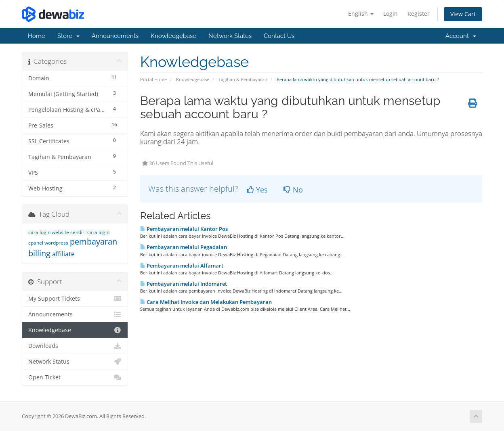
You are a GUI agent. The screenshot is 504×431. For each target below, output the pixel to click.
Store (68, 36)
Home (37, 36)
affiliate (63, 254)
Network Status (230, 36)
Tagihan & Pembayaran (243, 79)
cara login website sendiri (57, 232)
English (361, 14)
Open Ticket (75, 377)
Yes (257, 190)
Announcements (115, 36)
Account (461, 36)
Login (391, 14)
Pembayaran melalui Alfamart (182, 266)
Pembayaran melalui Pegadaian (184, 247)
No (293, 190)
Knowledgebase (173, 36)
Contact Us (279, 36)
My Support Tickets (75, 299)
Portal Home (153, 79)
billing (39, 253)
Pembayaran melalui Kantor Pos (184, 229)
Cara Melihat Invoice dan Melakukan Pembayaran (206, 302)
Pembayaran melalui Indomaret (184, 284)
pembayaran (93, 242)
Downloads (75, 346)
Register (419, 14)
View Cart (463, 14)
